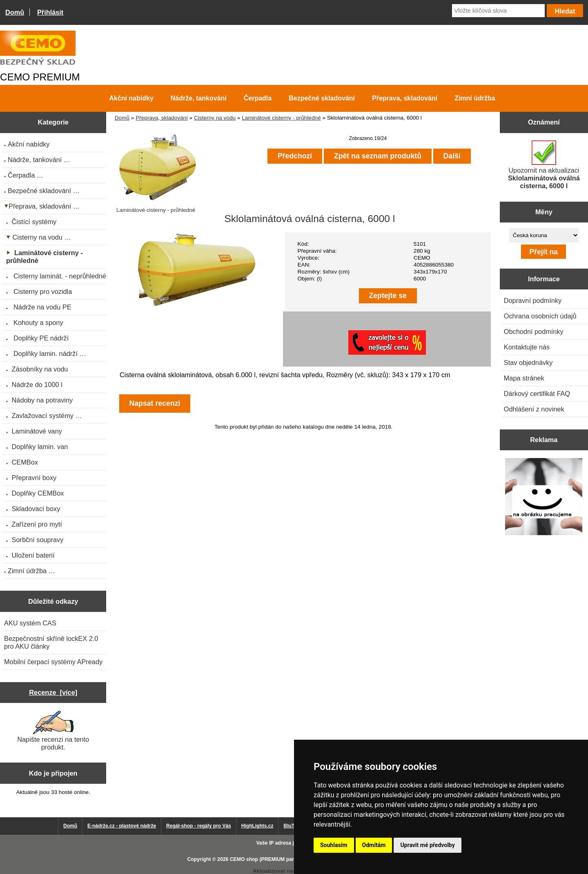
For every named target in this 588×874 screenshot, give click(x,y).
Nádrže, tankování (199, 98)
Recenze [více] (53, 692)
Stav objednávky (528, 362)
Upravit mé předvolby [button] (427, 845)
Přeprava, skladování (162, 118)
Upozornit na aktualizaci (544, 165)
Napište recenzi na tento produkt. (53, 731)
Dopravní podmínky (533, 300)
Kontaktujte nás (527, 347)
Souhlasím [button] (334, 845)
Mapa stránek (524, 378)
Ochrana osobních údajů (540, 316)
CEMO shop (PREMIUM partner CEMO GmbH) (284, 859)
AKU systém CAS (30, 623)
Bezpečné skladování (322, 98)
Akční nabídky (131, 98)
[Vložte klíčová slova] (498, 11)
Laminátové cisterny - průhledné (281, 118)
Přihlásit (50, 12)
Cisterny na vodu (215, 118)
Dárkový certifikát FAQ (537, 394)
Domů (15, 12)
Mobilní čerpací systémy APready (53, 662)
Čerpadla (258, 98)
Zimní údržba (475, 98)
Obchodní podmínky (534, 331)
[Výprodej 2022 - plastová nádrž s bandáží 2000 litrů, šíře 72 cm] (544, 497)
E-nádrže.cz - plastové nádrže (122, 826)
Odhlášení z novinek (534, 409)
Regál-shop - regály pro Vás (199, 826)
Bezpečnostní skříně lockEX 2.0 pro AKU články (51, 642)
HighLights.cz (257, 826)
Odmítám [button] (374, 845)
